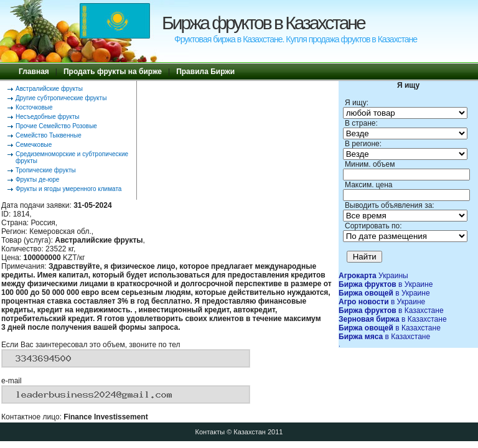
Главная (34, 72)
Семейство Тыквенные (49, 135)
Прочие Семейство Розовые (56, 126)
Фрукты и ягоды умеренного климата (68, 189)
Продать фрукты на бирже (113, 72)
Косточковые (34, 107)
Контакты (210, 432)
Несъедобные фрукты (47, 117)
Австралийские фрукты (49, 89)
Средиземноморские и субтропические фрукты (72, 157)
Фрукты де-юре (37, 180)
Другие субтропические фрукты (61, 98)
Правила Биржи (205, 72)
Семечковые (34, 145)
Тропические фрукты (46, 170)
